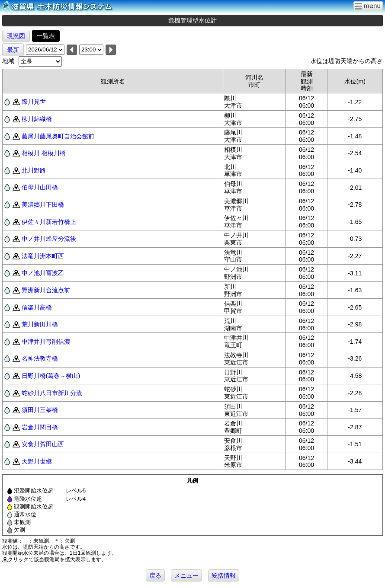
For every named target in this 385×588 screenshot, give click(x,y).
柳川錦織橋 (37, 119)
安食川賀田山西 (43, 444)
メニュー (186, 575)
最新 (13, 50)
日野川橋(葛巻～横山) (51, 376)
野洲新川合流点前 (46, 290)
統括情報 (224, 575)
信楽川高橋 (37, 307)
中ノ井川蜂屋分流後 (49, 239)
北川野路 (34, 170)
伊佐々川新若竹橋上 (49, 222)
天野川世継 (37, 461)
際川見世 (34, 102)
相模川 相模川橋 (44, 153)
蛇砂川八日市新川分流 (52, 393)
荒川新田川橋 (40, 324)
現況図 (16, 36)
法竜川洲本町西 (43, 256)
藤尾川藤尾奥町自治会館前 (58, 136)
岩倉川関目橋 (40, 427)
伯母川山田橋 (40, 187)
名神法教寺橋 (40, 358)
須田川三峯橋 (40, 410)
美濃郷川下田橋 (43, 205)
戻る (155, 575)
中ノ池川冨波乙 (43, 273)
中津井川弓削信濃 (46, 342)
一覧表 (46, 36)
